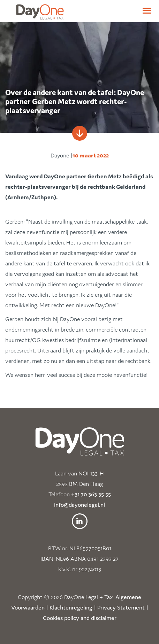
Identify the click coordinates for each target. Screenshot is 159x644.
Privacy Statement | (123, 607)
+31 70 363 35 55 (91, 494)
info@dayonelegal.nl (79, 505)
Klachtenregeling (71, 607)
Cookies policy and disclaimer (80, 618)
